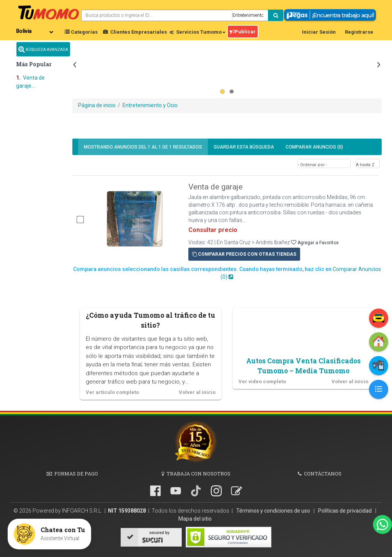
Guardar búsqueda (244, 147)
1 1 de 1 (143, 147)
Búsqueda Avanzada (43, 49)
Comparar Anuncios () (314, 147)
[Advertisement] (227, 55)
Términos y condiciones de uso (274, 511)
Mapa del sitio (195, 519)
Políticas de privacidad (345, 511)
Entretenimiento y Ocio (150, 105)
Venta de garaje (216, 187)
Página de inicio (97, 105)
